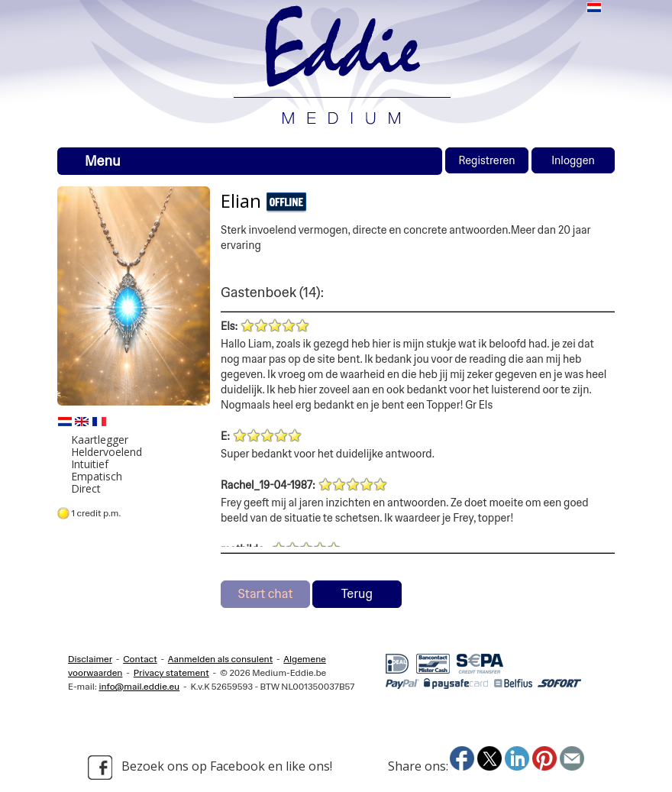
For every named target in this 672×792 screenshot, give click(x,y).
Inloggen (573, 160)
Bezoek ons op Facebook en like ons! (210, 768)
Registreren (486, 160)
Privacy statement (171, 673)
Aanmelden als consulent (220, 659)
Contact (140, 659)
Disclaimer (90, 659)
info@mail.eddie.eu (139, 687)
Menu (103, 161)
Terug (357, 594)
